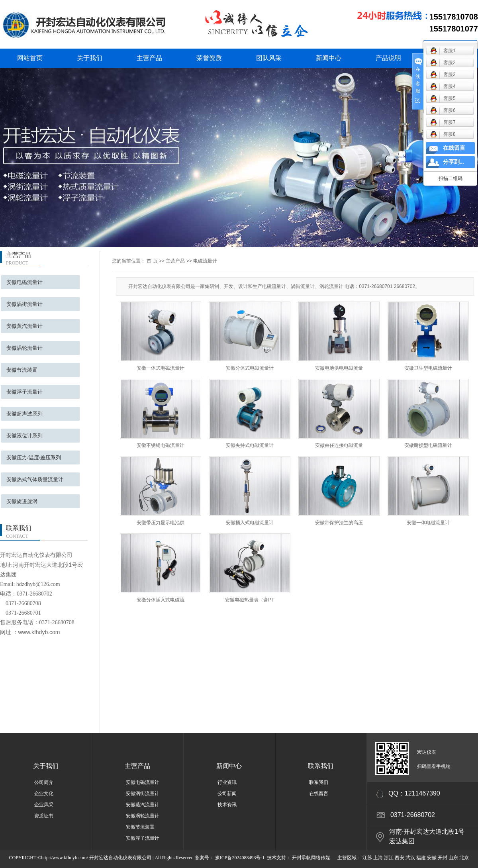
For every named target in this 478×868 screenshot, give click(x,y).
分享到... (454, 162)
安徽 (432, 858)
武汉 (410, 858)
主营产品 (149, 58)
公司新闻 (227, 794)
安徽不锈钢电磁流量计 (161, 445)
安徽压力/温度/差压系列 (34, 458)
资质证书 (44, 816)
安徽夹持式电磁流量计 (250, 445)
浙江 (389, 858)
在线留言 (319, 794)
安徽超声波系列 (24, 414)
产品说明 (388, 58)
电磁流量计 (205, 261)
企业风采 (44, 805)
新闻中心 (329, 58)
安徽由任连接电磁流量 (339, 445)
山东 (453, 858)
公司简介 (44, 782)
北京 (464, 858)
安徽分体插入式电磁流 (161, 600)
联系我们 (321, 766)
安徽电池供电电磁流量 (339, 368)
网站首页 (30, 58)
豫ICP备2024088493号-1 (240, 858)
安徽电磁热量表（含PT (250, 600)
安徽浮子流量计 (24, 392)
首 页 (152, 261)
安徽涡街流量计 (24, 304)
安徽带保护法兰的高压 (339, 523)
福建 (421, 858)
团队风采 (269, 58)
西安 (400, 858)
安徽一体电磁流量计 (428, 523)
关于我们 (90, 58)
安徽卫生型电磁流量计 (428, 368)
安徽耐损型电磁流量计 (428, 445)
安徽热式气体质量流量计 (35, 479)
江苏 (367, 858)
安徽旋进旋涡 (22, 501)
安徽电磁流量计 (24, 282)
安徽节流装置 (22, 370)
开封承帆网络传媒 (311, 858)
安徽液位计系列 (24, 436)
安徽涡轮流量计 (24, 348)
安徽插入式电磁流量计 (250, 523)
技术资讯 (227, 805)
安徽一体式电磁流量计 (161, 368)
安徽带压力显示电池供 (161, 523)
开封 (443, 858)
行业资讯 (227, 782)
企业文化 (44, 794)
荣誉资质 (209, 58)
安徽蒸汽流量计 (24, 326)
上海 (378, 858)
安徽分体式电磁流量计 (250, 368)
